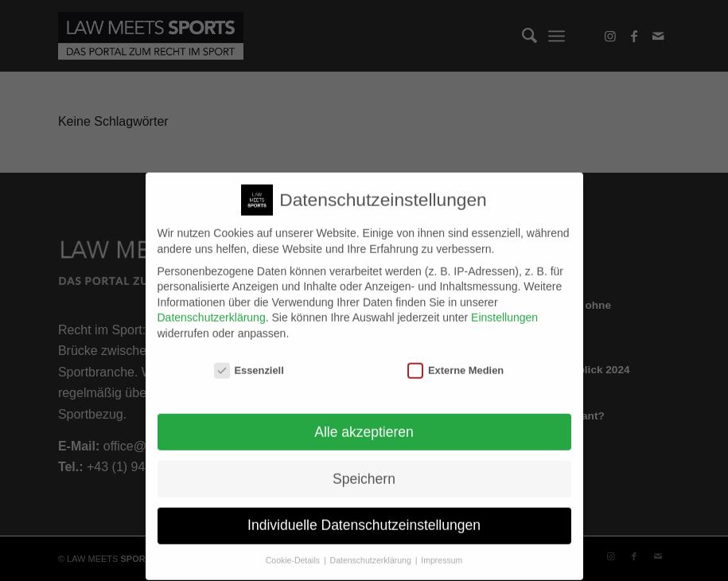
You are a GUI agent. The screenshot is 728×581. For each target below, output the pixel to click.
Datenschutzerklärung (212, 309)
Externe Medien (455, 361)
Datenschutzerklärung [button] (372, 552)
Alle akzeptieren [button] (364, 423)
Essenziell (249, 361)
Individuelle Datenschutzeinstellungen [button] (364, 517)
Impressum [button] (442, 552)
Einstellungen (504, 309)
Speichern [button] (364, 470)
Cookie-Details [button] (294, 552)
